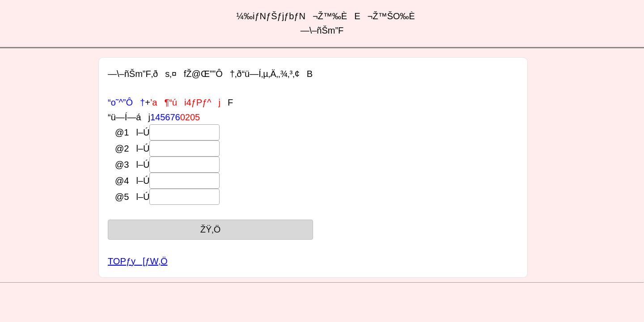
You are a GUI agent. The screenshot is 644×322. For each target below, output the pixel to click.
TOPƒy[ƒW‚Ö (138, 261)
